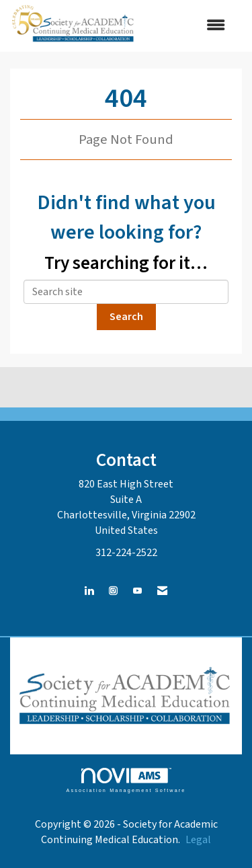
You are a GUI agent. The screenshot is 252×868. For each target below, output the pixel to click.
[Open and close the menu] (188, 26)
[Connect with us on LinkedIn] (89, 591)
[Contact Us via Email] (162, 591)
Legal (198, 840)
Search (126, 317)
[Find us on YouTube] (137, 591)
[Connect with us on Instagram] (113, 591)
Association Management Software (126, 780)
